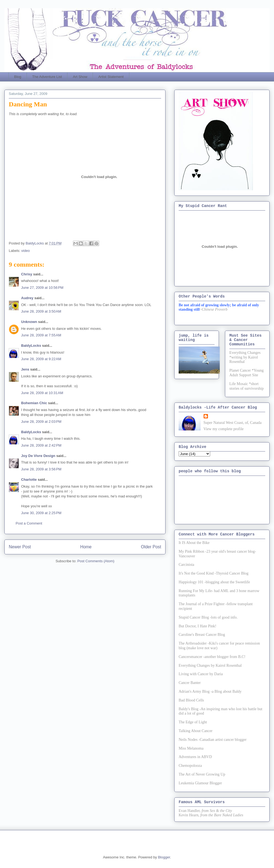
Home (86, 547)
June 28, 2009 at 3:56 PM (41, 469)
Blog (18, 77)
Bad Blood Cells (191, 700)
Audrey (27, 298)
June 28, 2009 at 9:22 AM (41, 359)
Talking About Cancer (195, 731)
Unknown (29, 322)
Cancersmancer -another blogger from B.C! (212, 657)
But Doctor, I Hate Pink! (197, 626)
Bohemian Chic (34, 403)
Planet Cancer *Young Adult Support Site (246, 373)
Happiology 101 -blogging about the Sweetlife (214, 582)
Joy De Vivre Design (38, 456)
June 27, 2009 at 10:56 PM (42, 288)
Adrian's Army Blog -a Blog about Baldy (210, 691)
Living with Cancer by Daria (201, 674)
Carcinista (186, 565)
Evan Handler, (190, 811)
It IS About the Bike (194, 543)
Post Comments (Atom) (96, 561)
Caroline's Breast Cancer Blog (202, 635)
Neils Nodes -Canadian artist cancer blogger (213, 740)
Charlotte (29, 480)
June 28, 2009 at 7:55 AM (41, 335)
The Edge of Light (193, 722)
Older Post (151, 547)
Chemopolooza (190, 766)
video (26, 251)
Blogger (164, 857)
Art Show (80, 77)
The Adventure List (47, 77)
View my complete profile (224, 429)
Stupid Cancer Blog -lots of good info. (208, 617)
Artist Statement (111, 77)
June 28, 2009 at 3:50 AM (41, 311)
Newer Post (20, 547)
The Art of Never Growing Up (202, 774)
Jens (25, 369)
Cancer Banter (190, 683)
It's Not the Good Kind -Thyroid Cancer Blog (214, 573)
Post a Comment (29, 523)
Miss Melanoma (191, 748)
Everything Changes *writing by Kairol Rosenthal (245, 357)
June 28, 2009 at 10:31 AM (42, 393)
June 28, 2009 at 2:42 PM (41, 445)
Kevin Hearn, (189, 815)
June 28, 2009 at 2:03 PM (41, 422)
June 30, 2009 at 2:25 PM (41, 513)
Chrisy (27, 274)
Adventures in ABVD (195, 757)
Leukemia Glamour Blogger (200, 783)
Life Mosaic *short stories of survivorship (246, 386)
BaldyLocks (31, 346)
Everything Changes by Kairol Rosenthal (210, 665)
